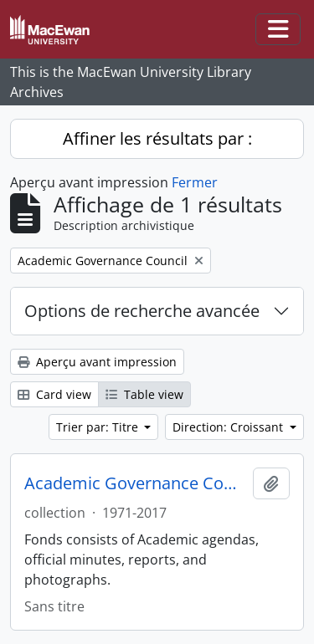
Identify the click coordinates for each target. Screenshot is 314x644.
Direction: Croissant (229, 427)
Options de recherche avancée (142, 311)
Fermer (195, 182)
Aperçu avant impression (97, 362)
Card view (54, 394)
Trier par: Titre (99, 427)
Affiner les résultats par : (157, 138)
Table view (144, 394)
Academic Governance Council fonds (135, 483)
